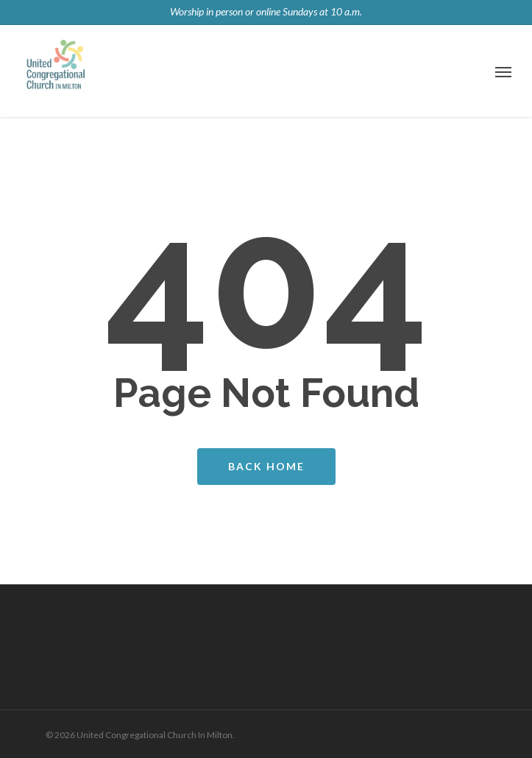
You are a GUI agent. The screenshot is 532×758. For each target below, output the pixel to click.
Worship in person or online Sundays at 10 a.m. (266, 11)
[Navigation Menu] (503, 71)
